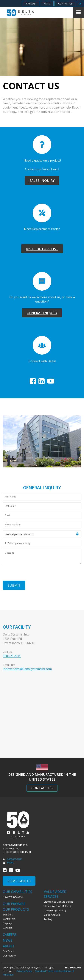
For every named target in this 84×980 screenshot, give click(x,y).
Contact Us (42, 788)
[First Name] (42, 497)
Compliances (19, 881)
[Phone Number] (42, 525)
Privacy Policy (24, 971)
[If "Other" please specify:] (42, 543)
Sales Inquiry (42, 181)
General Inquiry (42, 313)
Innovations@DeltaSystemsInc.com (27, 669)
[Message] (42, 557)
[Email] (42, 515)
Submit (14, 585)
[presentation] (31, 573)
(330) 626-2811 (13, 859)
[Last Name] (42, 506)
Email (8, 862)
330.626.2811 (12, 656)
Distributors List (42, 249)
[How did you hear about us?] (42, 534)
